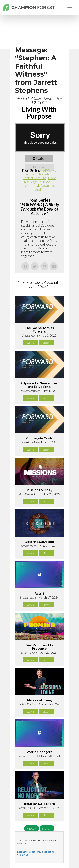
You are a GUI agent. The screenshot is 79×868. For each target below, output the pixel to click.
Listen (41, 167)
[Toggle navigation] (70, 8)
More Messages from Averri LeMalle (40, 182)
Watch (41, 158)
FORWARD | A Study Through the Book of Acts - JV (40, 174)
